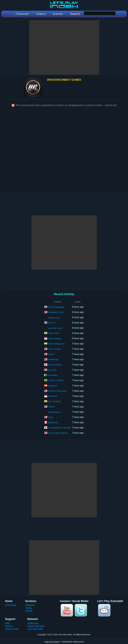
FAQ (7, 623)
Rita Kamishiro (55, 364)
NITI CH (52, 322)
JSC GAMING (54, 401)
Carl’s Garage (54, 349)
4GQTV (51, 354)
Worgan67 (53, 385)
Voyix (50, 417)
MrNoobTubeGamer (57, 391)
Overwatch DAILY (56, 312)
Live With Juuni (55, 328)
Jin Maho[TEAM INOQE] (59, 427)
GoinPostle (53, 359)
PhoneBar (53, 375)
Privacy (9, 626)
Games (29, 611)
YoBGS (51, 406)
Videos (29, 608)
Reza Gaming (54, 338)
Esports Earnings (36, 626)
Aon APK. (52, 370)
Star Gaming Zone (56, 343)
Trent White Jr (54, 412)
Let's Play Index (35, 629)
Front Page (11, 605)
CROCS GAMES (56, 380)
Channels (30, 605)
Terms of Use (12, 629)
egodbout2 (53, 422)
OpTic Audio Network (58, 433)
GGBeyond (33, 623)
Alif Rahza (53, 396)
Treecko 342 (54, 318)
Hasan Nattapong (56, 307)
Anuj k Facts (54, 333)
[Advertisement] (64, 47)
